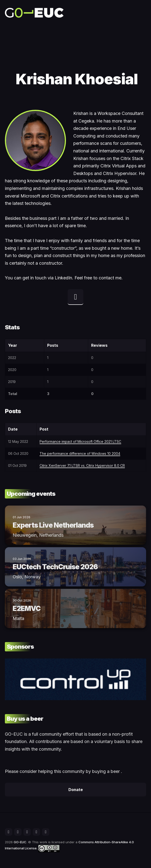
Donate (76, 790)
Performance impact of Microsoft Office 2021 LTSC (80, 441)
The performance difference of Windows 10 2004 (80, 453)
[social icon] (9, 832)
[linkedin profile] (75, 297)
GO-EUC (20, 842)
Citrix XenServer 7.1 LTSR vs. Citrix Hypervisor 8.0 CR (82, 465)
